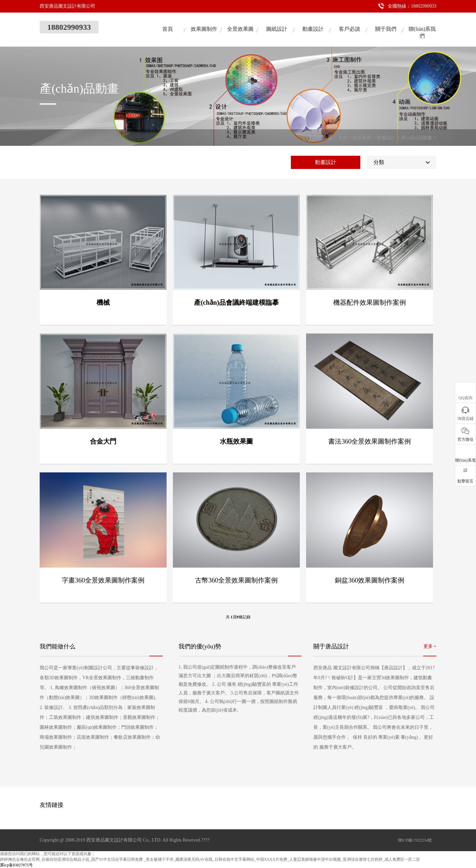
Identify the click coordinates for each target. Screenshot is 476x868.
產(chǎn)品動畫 (416, 138)
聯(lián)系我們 (422, 32)
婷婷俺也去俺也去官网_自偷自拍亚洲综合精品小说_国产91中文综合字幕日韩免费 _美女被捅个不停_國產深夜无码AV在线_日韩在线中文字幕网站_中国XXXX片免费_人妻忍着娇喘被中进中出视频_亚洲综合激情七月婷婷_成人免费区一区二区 (210, 859)
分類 (379, 162)
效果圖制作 (204, 29)
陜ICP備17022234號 (415, 840)
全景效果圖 (240, 29)
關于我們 (386, 29)
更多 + (430, 646)
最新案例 (362, 138)
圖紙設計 (277, 29)
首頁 (168, 29)
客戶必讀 (349, 29)
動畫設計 (313, 29)
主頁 (342, 138)
